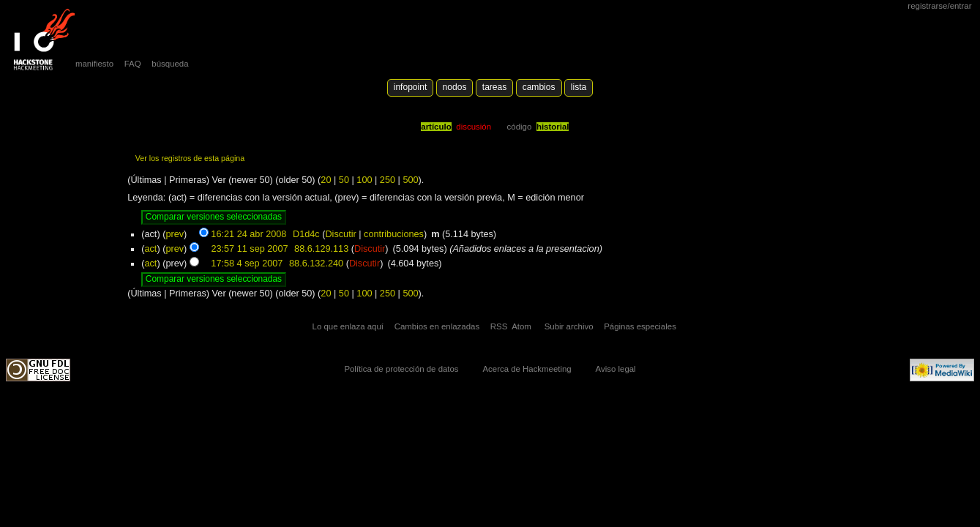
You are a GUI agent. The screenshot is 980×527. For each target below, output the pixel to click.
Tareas (494, 87)
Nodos (455, 87)
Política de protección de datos (401, 369)
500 (410, 180)
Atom (521, 326)
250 (388, 180)
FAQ (133, 64)
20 (326, 180)
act (150, 249)
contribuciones (394, 234)
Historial (553, 127)
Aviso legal (616, 369)
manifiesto (94, 64)
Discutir (340, 234)
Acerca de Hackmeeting (527, 369)
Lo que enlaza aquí (348, 326)
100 (364, 180)
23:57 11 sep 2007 (249, 249)
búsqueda (170, 64)
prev (175, 234)
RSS (499, 326)
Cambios (539, 87)
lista (579, 87)
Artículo (436, 127)
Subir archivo (569, 326)
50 (344, 180)
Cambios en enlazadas (437, 326)
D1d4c (306, 234)
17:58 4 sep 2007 (247, 263)
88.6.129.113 (321, 249)
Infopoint (411, 87)
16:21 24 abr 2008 (248, 234)
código (520, 127)
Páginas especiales (640, 326)
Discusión (474, 127)
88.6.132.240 (316, 263)
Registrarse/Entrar (939, 6)
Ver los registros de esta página (190, 158)
